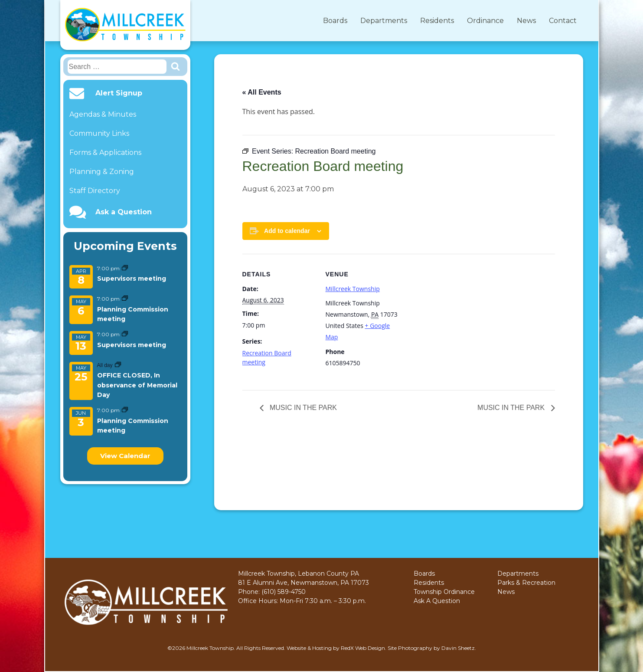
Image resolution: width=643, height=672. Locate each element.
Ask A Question (437, 601)
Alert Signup (119, 93)
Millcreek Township (353, 289)
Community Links (99, 133)
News (526, 21)
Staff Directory (95, 191)
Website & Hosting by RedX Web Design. (336, 648)
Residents (437, 21)
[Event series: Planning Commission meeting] (125, 299)
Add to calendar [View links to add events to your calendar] (287, 231)
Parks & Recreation (526, 583)
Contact (563, 21)
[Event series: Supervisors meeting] (125, 268)
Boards (335, 21)
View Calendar (125, 456)
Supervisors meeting (132, 279)
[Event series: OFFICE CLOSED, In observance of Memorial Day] (118, 365)
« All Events (262, 92)
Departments (384, 21)
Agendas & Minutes (103, 114)
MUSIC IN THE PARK (302, 408)
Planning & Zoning (102, 172)
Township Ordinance (444, 592)
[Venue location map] (455, 314)
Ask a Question (124, 212)
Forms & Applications (105, 152)
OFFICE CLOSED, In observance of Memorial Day (137, 385)
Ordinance (485, 21)
